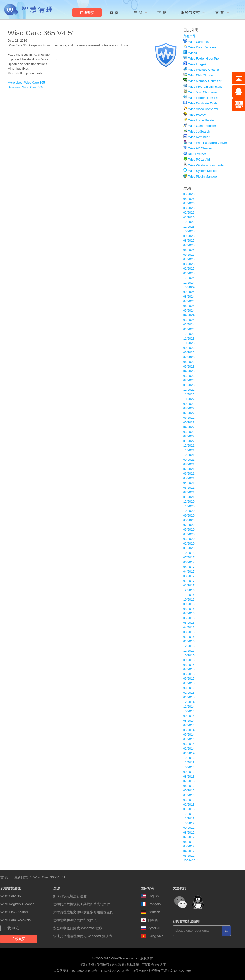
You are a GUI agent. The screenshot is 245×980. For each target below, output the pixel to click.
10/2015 (189, 655)
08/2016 (189, 609)
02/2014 (189, 749)
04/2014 (189, 739)
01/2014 (189, 753)
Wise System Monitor (203, 171)
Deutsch (150, 912)
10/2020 (189, 511)
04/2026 (189, 203)
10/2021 (189, 455)
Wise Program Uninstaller (206, 87)
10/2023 (189, 343)
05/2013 (189, 790)
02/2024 (189, 324)
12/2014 (189, 702)
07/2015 (189, 669)
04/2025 (189, 259)
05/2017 (189, 567)
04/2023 (189, 371)
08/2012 (189, 832)
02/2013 (189, 804)
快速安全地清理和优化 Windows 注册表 (83, 936)
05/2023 (189, 366)
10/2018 (189, 553)
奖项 (91, 965)
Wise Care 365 (199, 42)
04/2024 (189, 315)
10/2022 (189, 399)
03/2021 (189, 488)
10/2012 (189, 823)
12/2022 (189, 390)
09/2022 (189, 404)
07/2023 (189, 357)
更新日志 (21, 877)
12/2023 (189, 334)
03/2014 (189, 744)
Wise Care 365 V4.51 (49, 877)
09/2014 (189, 716)
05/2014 (189, 734)
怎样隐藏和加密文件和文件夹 (75, 920)
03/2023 (189, 376)
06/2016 (189, 618)
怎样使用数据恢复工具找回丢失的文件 (82, 904)
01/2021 (189, 497)
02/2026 (189, 213)
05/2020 (189, 529)
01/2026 (189, 217)
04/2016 (189, 627)
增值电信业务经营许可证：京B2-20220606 (162, 971)
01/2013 (189, 809)
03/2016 (189, 632)
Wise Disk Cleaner (201, 75)
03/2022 (189, 432)
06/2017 (189, 562)
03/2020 (189, 539)
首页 (82, 965)
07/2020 (189, 525)
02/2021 (189, 492)
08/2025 (189, 241)
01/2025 (189, 273)
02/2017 (189, 581)
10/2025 (189, 231)
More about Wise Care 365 (26, 83)
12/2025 (189, 222)
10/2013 (189, 767)
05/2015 (189, 679)
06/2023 (189, 362)
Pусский (150, 928)
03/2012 (189, 856)
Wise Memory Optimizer (205, 81)
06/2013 (189, 786)
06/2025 (189, 250)
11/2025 (189, 227)
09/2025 (189, 236)
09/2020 (189, 516)
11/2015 (189, 651)
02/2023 (189, 380)
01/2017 (189, 585)
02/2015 (189, 693)
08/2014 (189, 721)
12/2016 (189, 590)
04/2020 (189, 534)
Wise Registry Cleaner (204, 70)
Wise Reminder (199, 137)
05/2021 (189, 478)
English (150, 896)
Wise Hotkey (197, 115)
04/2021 (189, 483)
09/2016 (189, 604)
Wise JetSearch (199, 132)
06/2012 (189, 842)
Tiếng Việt (152, 936)
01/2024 (189, 329)
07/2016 (189, 613)
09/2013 (189, 772)
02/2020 (189, 544)
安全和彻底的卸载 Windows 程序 (78, 928)
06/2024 (189, 306)
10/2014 (189, 711)
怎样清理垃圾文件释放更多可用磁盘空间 (83, 912)
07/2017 (189, 557)
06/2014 (189, 730)
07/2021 (189, 469)
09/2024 (189, 292)
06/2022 (189, 418)
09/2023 (189, 348)
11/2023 (189, 338)
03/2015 (189, 688)
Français (151, 904)
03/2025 (189, 264)
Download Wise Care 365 (25, 87)
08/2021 (189, 464)
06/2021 (189, 474)
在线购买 (19, 939)
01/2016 (189, 641)
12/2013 (189, 758)
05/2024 (189, 311)
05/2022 (189, 422)
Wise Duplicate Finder (203, 103)
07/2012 (189, 837)
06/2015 (189, 674)
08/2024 (189, 296)
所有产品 (189, 36)
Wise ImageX (198, 64)
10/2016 (189, 599)
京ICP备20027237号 (115, 971)
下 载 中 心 (11, 928)
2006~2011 (191, 860)
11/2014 (189, 707)
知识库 (161, 965)
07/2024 (189, 301)
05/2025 (189, 255)
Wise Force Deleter (202, 120)
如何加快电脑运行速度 (70, 896)
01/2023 (189, 385)
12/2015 (189, 646)
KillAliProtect (197, 154)
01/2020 (189, 548)
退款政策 (118, 965)
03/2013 (189, 800)
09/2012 (189, 828)
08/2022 (189, 408)
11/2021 (189, 450)
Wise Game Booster (202, 126)
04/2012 (189, 851)
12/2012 (189, 814)
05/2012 (189, 846)
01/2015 (189, 697)
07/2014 (189, 725)
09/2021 (189, 460)
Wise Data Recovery (202, 47)
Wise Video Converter (203, 109)
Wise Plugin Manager (203, 176)
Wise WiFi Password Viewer (208, 143)
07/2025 (189, 245)
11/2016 (189, 595)
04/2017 (189, 571)
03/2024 (189, 320)
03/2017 (189, 576)
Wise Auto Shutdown (203, 92)
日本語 (149, 920)
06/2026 (189, 194)
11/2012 (189, 818)
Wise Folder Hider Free (204, 98)
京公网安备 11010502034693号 (75, 971)
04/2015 (189, 683)
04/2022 (189, 427)
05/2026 (189, 199)
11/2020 (189, 506)
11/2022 (189, 394)
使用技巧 (103, 965)
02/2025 (189, 268)
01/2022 (189, 441)
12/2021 (189, 446)
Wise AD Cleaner (200, 148)
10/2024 (189, 287)
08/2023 (189, 352)
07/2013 (189, 781)
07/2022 (189, 413)
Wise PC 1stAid (199, 160)
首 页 (4, 877)
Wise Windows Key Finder (206, 165)
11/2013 (189, 762)
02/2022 (189, 436)
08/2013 (189, 777)
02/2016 (189, 637)
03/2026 (189, 208)
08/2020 (189, 520)
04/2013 (189, 795)
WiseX (193, 53)
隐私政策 (133, 965)
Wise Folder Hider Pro (204, 58)
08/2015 (189, 665)
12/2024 (189, 278)
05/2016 (189, 623)
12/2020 (189, 501)
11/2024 (189, 283)
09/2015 (189, 660)
